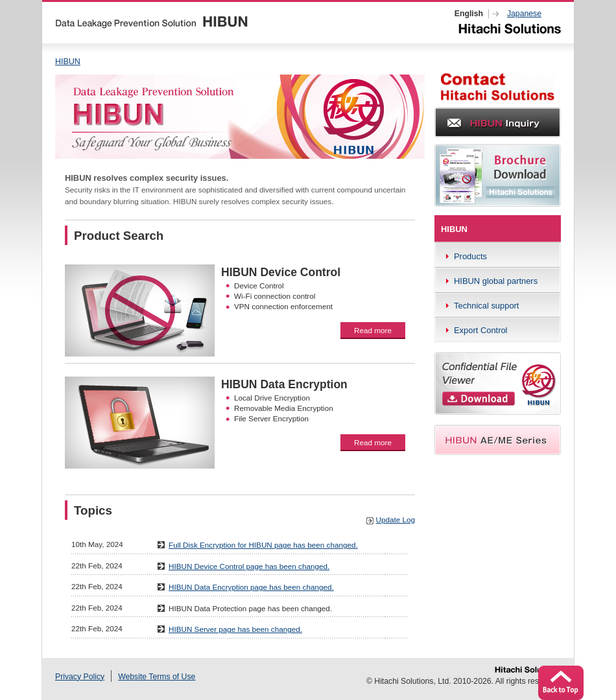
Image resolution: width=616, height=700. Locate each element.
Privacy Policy (80, 677)
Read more (373, 330)
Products (470, 256)
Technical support (486, 306)
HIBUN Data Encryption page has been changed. (251, 587)
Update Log (396, 519)
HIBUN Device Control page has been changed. (249, 566)
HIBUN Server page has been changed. (235, 629)
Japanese (524, 14)
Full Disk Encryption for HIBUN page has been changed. (263, 545)
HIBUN (68, 62)
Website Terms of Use (157, 677)
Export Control (481, 330)
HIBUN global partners (496, 281)
